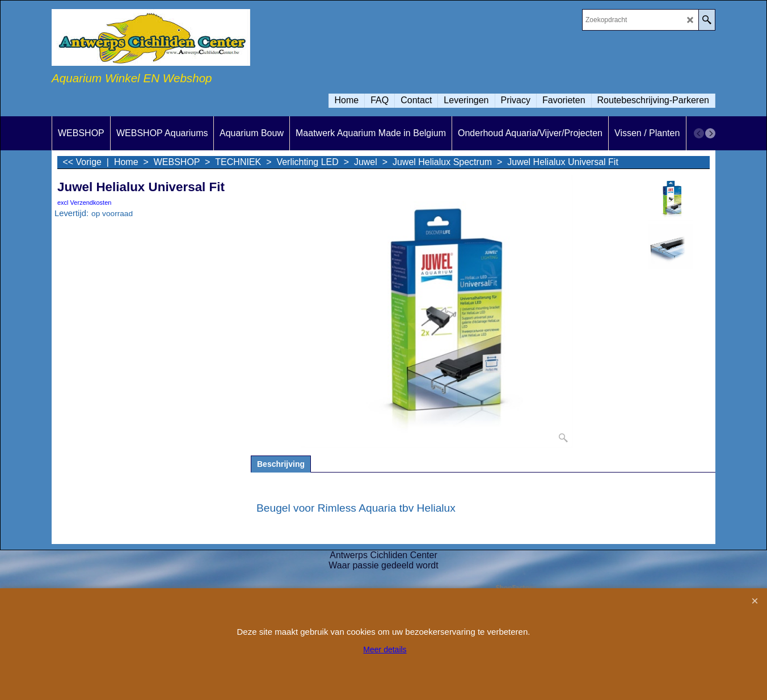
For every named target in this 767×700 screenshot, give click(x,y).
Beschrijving (281, 464)
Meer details (385, 650)
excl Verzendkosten (84, 203)
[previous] (699, 133)
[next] (710, 133)
